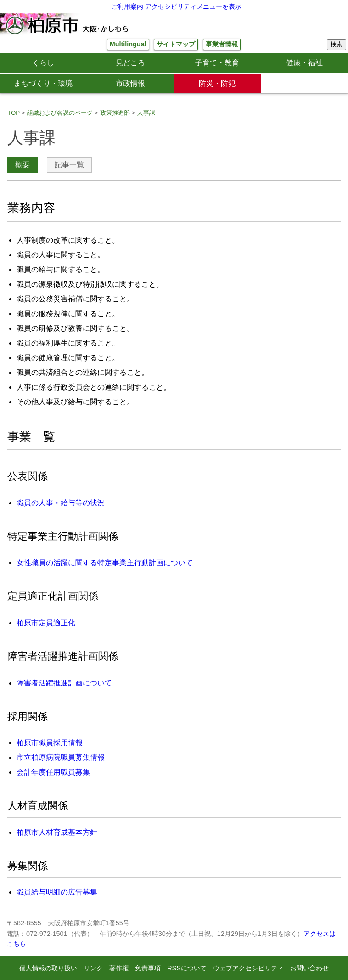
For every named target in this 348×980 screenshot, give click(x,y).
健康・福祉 (304, 63)
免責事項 (148, 968)
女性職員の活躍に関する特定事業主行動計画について (105, 563)
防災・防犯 (217, 83)
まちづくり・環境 (43, 83)
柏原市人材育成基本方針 (57, 832)
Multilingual (128, 44)
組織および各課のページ (60, 113)
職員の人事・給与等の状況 (61, 503)
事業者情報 (222, 44)
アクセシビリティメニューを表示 (193, 6)
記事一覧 (69, 165)
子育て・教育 (217, 63)
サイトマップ (176, 44)
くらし (43, 63)
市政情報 (130, 83)
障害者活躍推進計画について (64, 683)
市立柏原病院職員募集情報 (61, 757)
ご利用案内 (127, 6)
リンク (93, 968)
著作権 (119, 968)
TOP (14, 113)
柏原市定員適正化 (46, 623)
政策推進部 (115, 113)
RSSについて (187, 968)
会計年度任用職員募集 (53, 772)
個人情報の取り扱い (48, 968)
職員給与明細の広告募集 (57, 892)
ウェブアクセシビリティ (248, 968)
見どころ (130, 63)
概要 (22, 165)
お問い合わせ (309, 968)
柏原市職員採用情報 (50, 743)
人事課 (146, 113)
